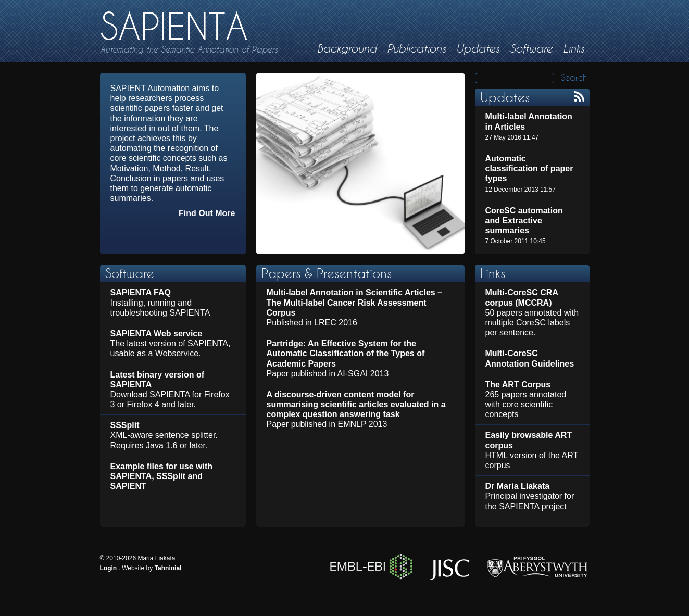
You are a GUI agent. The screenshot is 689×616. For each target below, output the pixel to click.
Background (347, 49)
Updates (478, 49)
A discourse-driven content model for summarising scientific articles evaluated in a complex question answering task (356, 404)
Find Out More (207, 213)
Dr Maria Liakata (518, 486)
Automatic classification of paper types (529, 168)
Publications (416, 49)
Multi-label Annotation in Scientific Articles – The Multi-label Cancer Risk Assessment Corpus (355, 302)
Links (574, 49)
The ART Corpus (518, 385)
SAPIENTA (174, 26)
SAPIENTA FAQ (141, 292)
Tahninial (168, 568)
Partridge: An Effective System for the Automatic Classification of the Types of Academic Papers (346, 353)
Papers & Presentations (327, 273)
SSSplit (125, 425)
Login (109, 568)
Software (531, 49)
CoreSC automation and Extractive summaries (524, 221)
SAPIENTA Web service (156, 334)
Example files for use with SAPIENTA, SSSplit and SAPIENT (162, 476)
